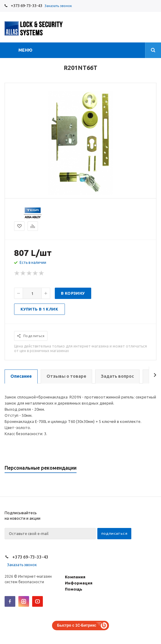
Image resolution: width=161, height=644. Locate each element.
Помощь (74, 589)
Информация (79, 583)
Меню (25, 50)
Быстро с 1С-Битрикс (77, 625)
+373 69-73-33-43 (26, 5)
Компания (75, 577)
